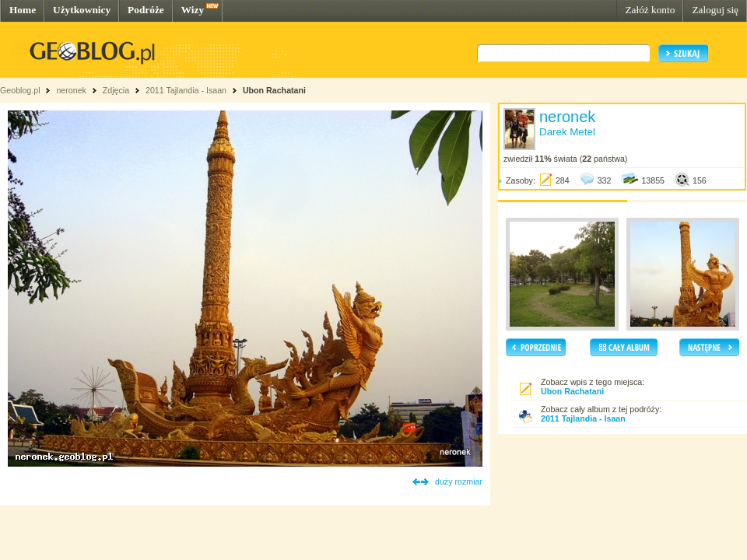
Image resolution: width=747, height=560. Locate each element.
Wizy (193, 10)
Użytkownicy (82, 10)
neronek (71, 90)
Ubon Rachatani (274, 90)
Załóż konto (650, 10)
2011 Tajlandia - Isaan (187, 90)
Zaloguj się (715, 10)
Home (23, 10)
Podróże (146, 10)
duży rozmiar (459, 481)
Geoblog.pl (20, 90)
